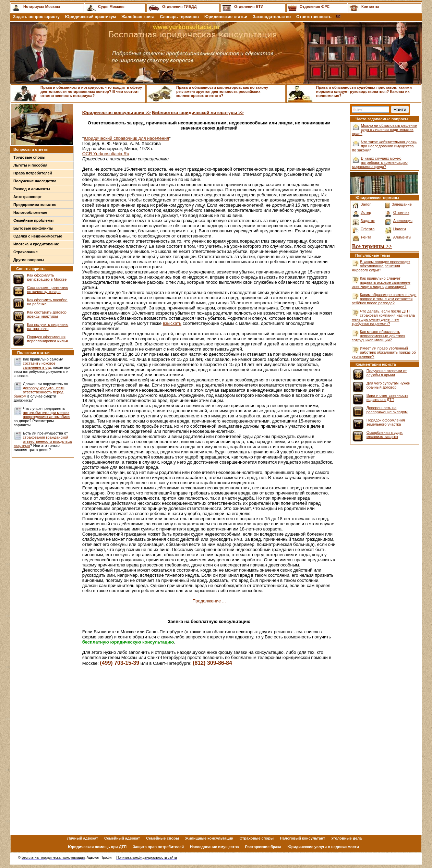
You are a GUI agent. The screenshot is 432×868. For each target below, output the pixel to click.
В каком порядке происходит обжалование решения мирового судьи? (381, 266)
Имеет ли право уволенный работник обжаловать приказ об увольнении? (384, 352)
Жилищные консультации (209, 838)
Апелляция (403, 221)
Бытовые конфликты (33, 228)
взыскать (172, 323)
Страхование (26, 252)
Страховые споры (257, 838)
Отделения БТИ (249, 7)
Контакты (370, 7)
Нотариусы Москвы (42, 7)
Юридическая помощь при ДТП (97, 847)
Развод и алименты (32, 189)
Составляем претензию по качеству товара (48, 290)
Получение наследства (35, 181)
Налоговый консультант (302, 838)
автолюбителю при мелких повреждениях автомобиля (47, 415)
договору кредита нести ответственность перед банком (39, 392)
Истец (366, 212)
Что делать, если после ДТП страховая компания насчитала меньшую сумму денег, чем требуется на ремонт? (383, 317)
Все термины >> (372, 246)
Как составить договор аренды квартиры (47, 314)
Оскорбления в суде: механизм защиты (385, 435)
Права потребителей (33, 173)
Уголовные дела (346, 838)
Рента (366, 237)
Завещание (402, 204)
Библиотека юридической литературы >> (198, 113)
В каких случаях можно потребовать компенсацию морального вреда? (380, 162)
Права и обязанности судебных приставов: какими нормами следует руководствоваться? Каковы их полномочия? (364, 91)
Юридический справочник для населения (126, 138)
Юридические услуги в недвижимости (323, 847)
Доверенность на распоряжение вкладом (387, 410)
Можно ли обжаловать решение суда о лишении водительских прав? (385, 130)
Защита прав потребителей (158, 847)
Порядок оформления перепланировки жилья (47, 339)
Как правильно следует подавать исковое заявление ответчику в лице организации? (381, 282)
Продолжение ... (209, 601)
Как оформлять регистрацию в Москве (47, 277)
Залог (366, 204)
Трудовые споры (29, 157)
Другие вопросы (29, 260)
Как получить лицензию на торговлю (48, 327)
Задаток (368, 221)
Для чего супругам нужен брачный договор (388, 385)
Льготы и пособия (30, 165)
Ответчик (401, 212)
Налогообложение (30, 212)
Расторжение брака (263, 847)
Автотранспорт (28, 197)
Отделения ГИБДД (179, 7)
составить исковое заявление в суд (39, 365)
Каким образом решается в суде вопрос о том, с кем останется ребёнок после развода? (384, 299)
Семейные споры (163, 838)
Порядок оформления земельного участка (386, 422)
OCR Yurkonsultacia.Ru (106, 154)
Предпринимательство (35, 205)
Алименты (402, 237)
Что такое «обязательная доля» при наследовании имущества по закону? (385, 146)
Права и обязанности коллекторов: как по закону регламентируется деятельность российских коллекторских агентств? (222, 91)
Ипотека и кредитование (36, 244)
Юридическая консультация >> (117, 113)
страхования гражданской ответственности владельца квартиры (43, 441)
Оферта (368, 229)
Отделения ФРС (315, 7)
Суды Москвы (111, 7)
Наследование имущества (214, 847)
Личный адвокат (83, 838)
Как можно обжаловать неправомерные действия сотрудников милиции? (379, 336)
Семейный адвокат (122, 838)
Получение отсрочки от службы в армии (387, 373)
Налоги (400, 229)
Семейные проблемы (33, 220)
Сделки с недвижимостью (38, 236)
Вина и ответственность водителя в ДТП (387, 398)
